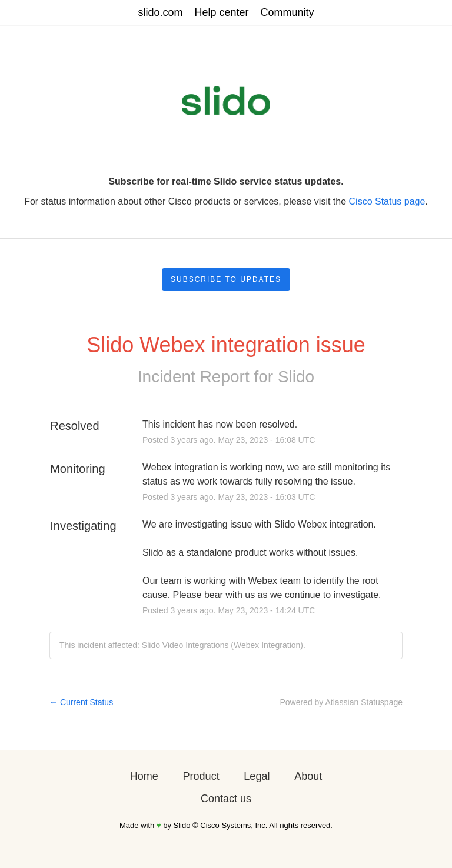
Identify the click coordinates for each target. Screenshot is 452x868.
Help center (221, 12)
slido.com (160, 12)
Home (144, 776)
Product (201, 776)
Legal (257, 776)
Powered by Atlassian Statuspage (341, 702)
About (308, 776)
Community (288, 12)
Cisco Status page (387, 201)
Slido (296, 377)
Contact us (226, 799)
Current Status (81, 702)
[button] (226, 279)
